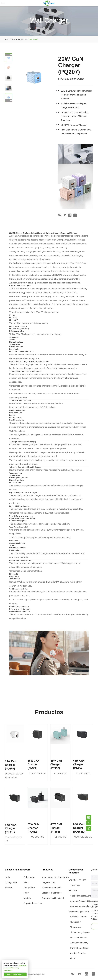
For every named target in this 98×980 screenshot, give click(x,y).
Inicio (7, 879)
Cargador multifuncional (53, 900)
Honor (27, 894)
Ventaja (27, 900)
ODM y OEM (11, 884)
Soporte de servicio (33, 905)
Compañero (29, 889)
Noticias (9, 889)
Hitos (26, 884)
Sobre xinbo (29, 879)
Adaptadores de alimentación (55, 879)
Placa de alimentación (52, 889)
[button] (8, 100)
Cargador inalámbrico (52, 894)
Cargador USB (48, 884)
